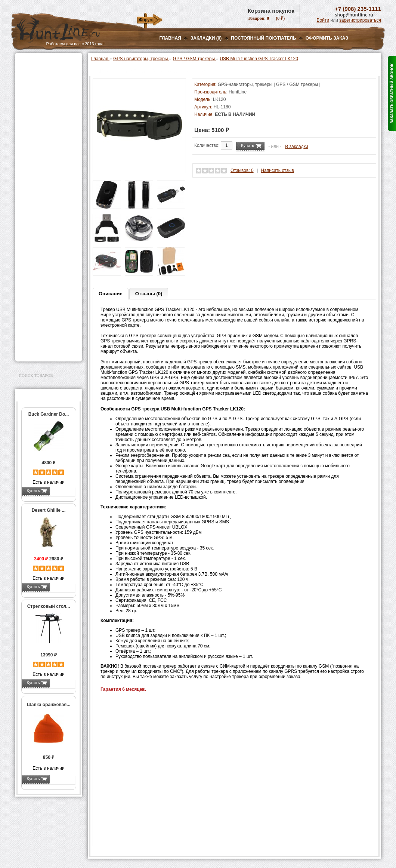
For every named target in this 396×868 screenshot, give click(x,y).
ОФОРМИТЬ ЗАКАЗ (327, 38)
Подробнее (63, 490)
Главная (170, 38)
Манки (27, 118)
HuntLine (238, 92)
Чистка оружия (36, 292)
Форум (146, 20)
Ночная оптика (36, 90)
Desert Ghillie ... (49, 510)
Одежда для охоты (41, 250)
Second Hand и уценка (44, 350)
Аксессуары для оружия (47, 274)
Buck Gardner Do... (49, 414)
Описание (111, 294)
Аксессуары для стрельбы (38, 262)
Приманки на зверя (41, 142)
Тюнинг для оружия (42, 283)
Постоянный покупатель (263, 38)
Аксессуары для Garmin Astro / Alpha (51, 222)
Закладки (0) (206, 38)
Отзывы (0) (149, 294)
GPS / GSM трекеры (48, 240)
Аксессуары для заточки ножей (47, 328)
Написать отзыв (277, 170)
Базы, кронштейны (41, 100)
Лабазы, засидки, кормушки (39, 130)
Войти (323, 20)
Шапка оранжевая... (49, 705)
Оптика (28, 81)
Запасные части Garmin (51, 233)
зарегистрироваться (360, 20)
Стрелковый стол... (49, 606)
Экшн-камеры (35, 189)
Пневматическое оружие (47, 72)
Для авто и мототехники (47, 340)
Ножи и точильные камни (48, 316)
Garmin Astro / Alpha (47, 212)
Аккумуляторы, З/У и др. (47, 170)
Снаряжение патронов (45, 152)
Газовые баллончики (43, 62)
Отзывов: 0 (242, 170)
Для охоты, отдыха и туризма (43, 304)
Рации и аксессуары (42, 109)
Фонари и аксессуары (44, 161)
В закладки (297, 147)
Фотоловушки (35, 180)
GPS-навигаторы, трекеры (39, 201)
